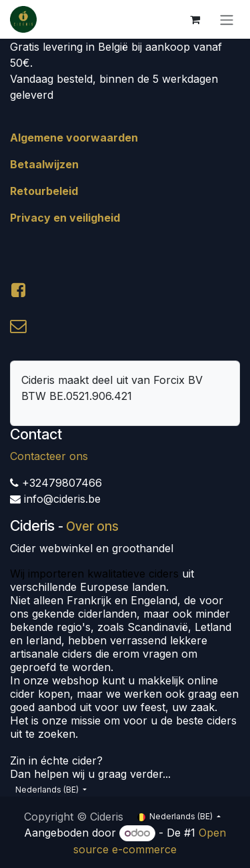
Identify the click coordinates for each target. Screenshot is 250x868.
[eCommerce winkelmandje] (195, 19)
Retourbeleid (44, 191)
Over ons (92, 526)
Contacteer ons (49, 456)
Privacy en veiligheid (65, 218)
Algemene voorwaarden (74, 138)
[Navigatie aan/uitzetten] (227, 19)
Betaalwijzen (44, 164)
